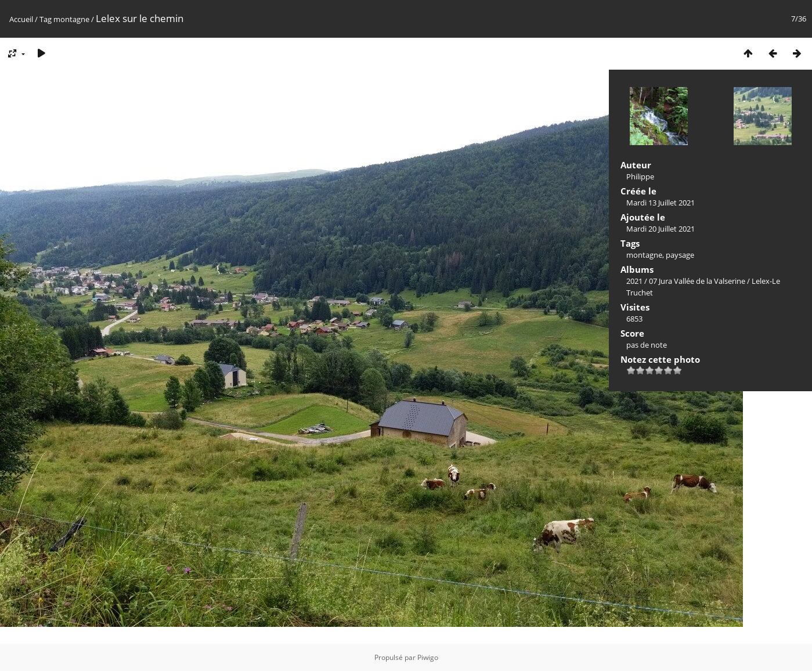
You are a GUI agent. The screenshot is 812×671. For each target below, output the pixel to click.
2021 (634, 281)
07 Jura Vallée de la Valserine (697, 281)
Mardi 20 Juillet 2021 (661, 229)
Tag (46, 19)
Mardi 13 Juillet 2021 (661, 203)
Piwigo (428, 657)
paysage (680, 255)
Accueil (21, 19)
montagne (71, 19)
